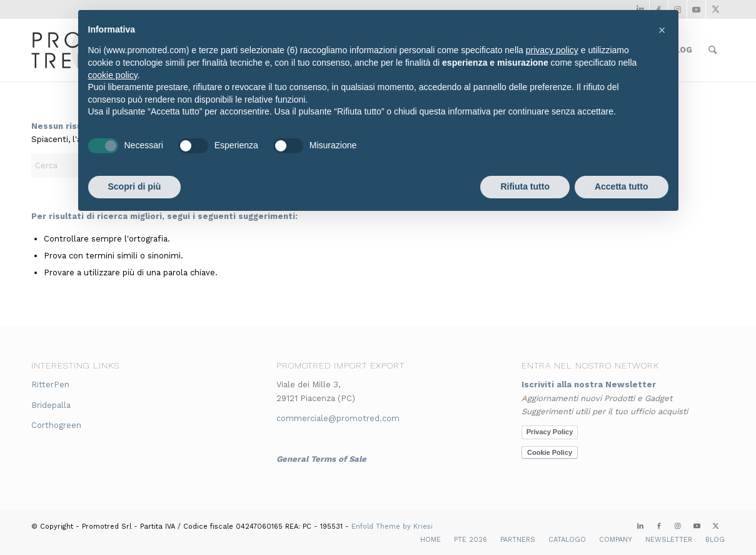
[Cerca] (713, 50)
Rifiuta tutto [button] (525, 186)
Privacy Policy (550, 432)
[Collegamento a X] (715, 9)
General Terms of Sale (321, 459)
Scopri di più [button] (135, 186)
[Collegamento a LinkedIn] (640, 526)
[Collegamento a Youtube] (696, 9)
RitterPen (50, 384)
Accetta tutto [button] (622, 186)
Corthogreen (56, 425)
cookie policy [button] (113, 75)
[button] (662, 30)
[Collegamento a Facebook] (659, 526)
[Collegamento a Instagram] (678, 526)
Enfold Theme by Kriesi (392, 527)
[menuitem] (713, 50)
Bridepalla (51, 405)
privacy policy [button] (552, 50)
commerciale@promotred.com (338, 418)
